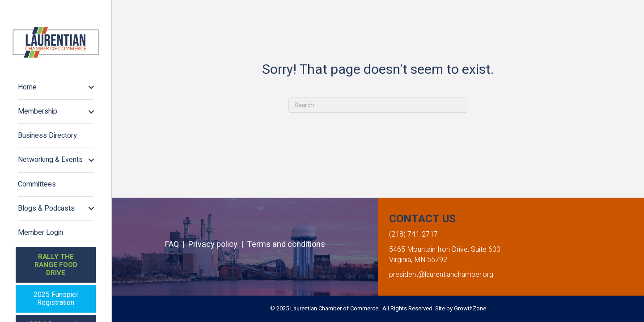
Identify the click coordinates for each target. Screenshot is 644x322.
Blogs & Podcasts (46, 208)
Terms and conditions (286, 244)
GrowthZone (470, 308)
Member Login (40, 233)
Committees (37, 184)
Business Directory (47, 136)
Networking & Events (50, 160)
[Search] (378, 105)
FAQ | (177, 244)
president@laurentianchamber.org (441, 275)
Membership (38, 111)
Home (27, 87)
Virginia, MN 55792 (418, 260)
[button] (56, 265)
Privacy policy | (218, 244)
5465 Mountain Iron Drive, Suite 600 (445, 250)
